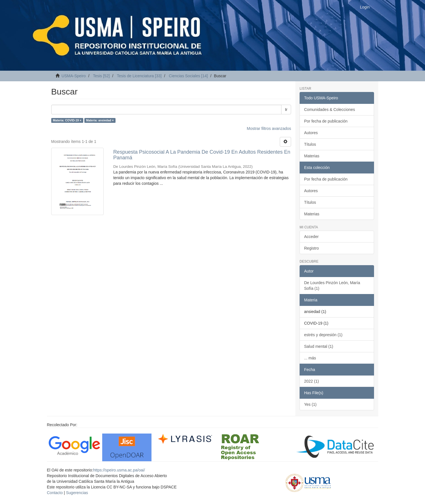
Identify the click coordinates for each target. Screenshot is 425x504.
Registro (311, 248)
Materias (312, 156)
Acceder (311, 237)
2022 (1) (311, 381)
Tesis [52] (101, 76)
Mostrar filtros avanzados (269, 128)
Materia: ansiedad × (100, 120)
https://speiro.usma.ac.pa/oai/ (119, 470)
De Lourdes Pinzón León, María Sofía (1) (332, 286)
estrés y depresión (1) (323, 335)
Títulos (310, 144)
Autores (311, 133)
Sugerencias (77, 493)
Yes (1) (310, 404)
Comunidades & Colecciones (330, 110)
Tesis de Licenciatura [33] (139, 76)
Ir (286, 110)
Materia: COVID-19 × (67, 120)
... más (310, 358)
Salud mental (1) (319, 346)
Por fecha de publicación (326, 121)
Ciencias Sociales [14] (188, 76)
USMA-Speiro (74, 76)
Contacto (55, 493)
